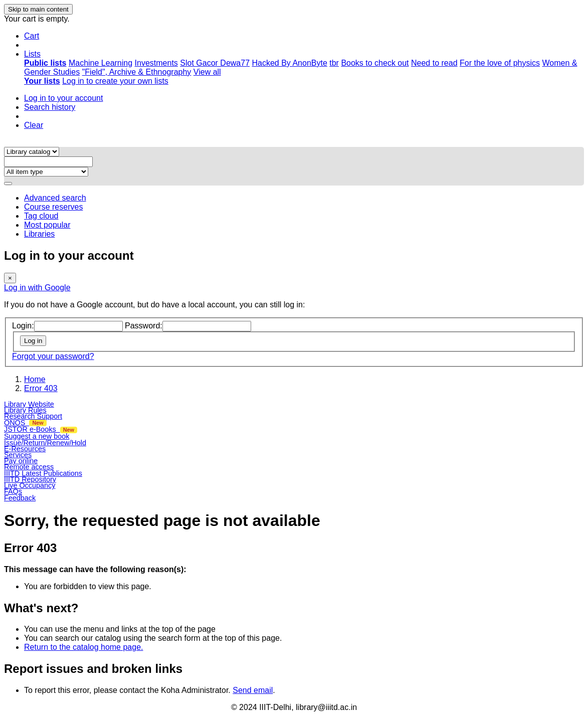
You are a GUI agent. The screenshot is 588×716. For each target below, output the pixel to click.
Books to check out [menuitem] (375, 63)
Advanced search (55, 198)
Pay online (21, 461)
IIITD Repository (30, 479)
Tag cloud (41, 216)
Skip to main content (38, 9)
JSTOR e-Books (41, 429)
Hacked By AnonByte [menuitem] (289, 63)
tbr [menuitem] (334, 63)
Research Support (33, 416)
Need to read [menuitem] (434, 63)
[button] (32, 36)
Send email (253, 690)
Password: (144, 326)
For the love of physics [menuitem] (500, 63)
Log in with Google (37, 288)
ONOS (25, 423)
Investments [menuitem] (156, 63)
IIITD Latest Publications (43, 473)
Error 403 (41, 388)
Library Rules (25, 410)
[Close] (10, 278)
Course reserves (53, 207)
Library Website (29, 404)
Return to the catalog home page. (84, 647)
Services (18, 455)
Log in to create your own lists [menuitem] (115, 81)
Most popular (47, 225)
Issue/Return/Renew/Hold (45, 443)
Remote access (29, 467)
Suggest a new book (37, 436)
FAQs (13, 491)
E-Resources (25, 449)
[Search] (8, 184)
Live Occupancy (30, 485)
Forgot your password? (53, 356)
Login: (23, 326)
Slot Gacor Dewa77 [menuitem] (215, 63)
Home (35, 379)
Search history (50, 107)
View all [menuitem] (207, 72)
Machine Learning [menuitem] (101, 63)
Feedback (20, 498)
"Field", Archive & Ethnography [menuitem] (137, 72)
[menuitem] (45, 63)
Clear (34, 125)
